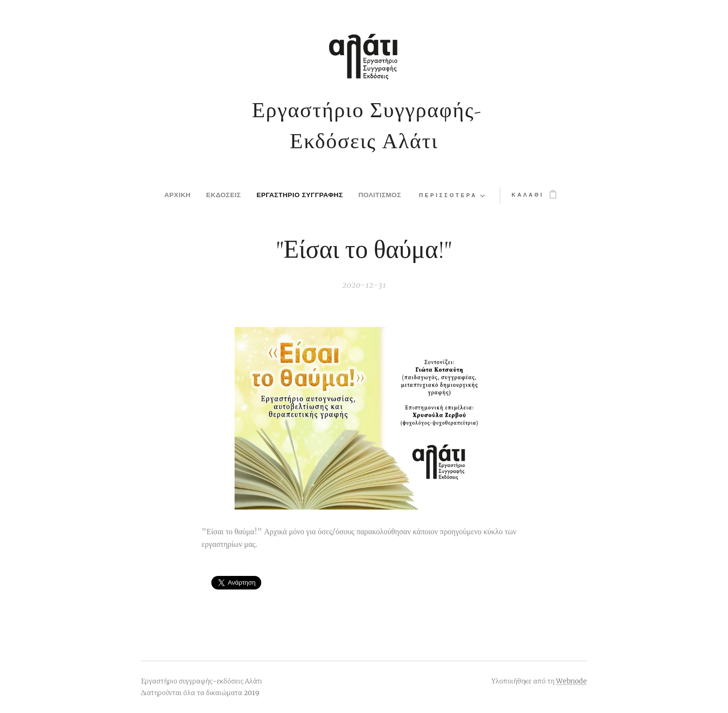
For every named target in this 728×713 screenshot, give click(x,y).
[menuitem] (164, 196)
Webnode (571, 681)
